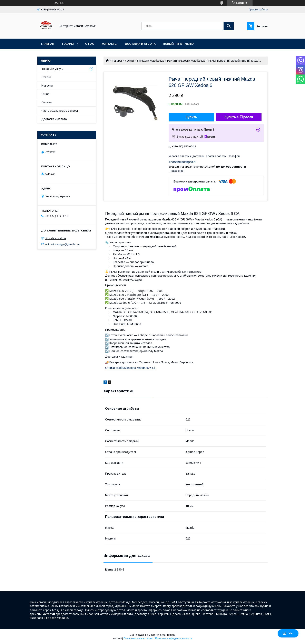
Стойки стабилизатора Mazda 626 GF (131, 368)
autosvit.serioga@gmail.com (62, 244)
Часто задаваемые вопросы (60, 111)
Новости (47, 86)
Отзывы (47, 102)
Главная (48, 44)
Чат (288, 633)
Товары (68, 44)
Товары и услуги (123, 61)
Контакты (109, 44)
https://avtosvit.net (56, 238)
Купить (191, 117)
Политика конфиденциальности (174, 638)
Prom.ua (170, 635)
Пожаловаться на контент (138, 638)
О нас (90, 44)
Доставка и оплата (140, 44)
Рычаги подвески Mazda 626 (186, 61)
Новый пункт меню (178, 44)
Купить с (239, 117)
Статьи (46, 77)
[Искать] (229, 26)
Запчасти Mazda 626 (151, 61)
